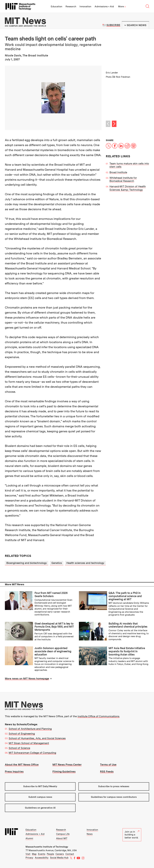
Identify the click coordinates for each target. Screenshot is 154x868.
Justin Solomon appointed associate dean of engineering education (53, 651)
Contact (70, 854)
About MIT (62, 838)
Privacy (29, 858)
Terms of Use (108, 765)
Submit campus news (40, 797)
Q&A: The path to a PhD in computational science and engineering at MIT (125, 596)
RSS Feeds (107, 772)
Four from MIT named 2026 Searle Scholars (51, 594)
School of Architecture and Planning (30, 729)
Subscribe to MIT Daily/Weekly (40, 786)
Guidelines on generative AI (40, 808)
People (50, 854)
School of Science (19, 748)
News (90, 834)
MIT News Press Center (67, 765)
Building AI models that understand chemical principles (128, 625)
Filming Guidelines (64, 772)
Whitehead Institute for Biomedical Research (123, 179)
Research (71, 6)
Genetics (57, 563)
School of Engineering (22, 734)
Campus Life (63, 834)
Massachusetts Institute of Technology (47, 847)
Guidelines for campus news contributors (114, 797)
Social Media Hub (59, 858)
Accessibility (42, 858)
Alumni (29, 838)
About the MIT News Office (22, 765)
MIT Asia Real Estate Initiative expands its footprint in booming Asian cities (127, 651)
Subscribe (113, 25)
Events (42, 854)
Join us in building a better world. (132, 835)
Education (56, 6)
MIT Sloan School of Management (29, 743)
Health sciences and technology (85, 563)
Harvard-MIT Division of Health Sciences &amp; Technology (128, 188)
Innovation (85, 6)
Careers (60, 854)
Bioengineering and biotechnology (27, 563)
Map (34, 854)
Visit (28, 854)
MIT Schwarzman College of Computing (32, 753)
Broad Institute (118, 172)
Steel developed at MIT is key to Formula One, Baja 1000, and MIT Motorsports (54, 627)
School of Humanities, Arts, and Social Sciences (37, 738)
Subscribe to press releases (114, 786)
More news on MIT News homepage (27, 679)
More (122, 6)
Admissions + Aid (104, 6)
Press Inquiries (14, 772)
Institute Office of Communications (98, 716)
